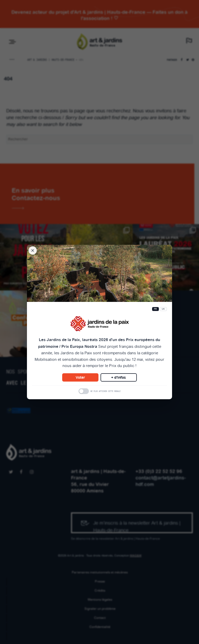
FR (155, 309)
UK (163, 309)
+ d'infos (119, 377)
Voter (80, 377)
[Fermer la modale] (33, 250)
